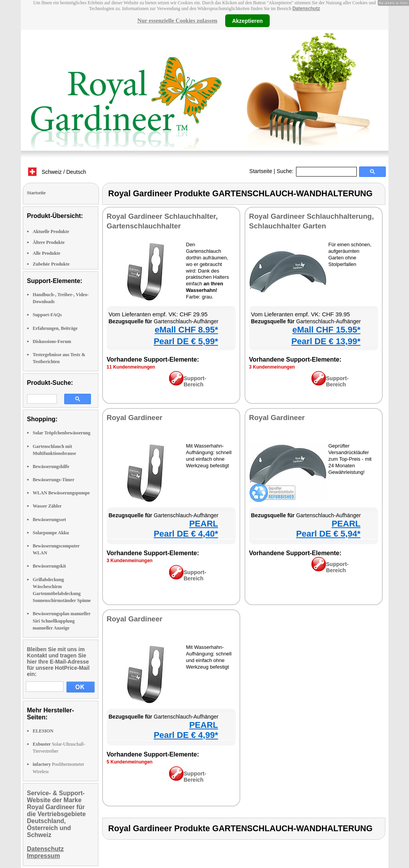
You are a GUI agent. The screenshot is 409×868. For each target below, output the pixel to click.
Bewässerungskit (50, 566)
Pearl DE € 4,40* (186, 534)
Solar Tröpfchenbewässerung (62, 433)
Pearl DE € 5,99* (186, 341)
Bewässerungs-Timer (54, 480)
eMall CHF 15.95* (326, 330)
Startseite (261, 171)
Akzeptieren (247, 21)
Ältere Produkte (49, 242)
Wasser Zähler (47, 506)
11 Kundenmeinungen (131, 367)
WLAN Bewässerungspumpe (62, 493)
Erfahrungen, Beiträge (55, 328)
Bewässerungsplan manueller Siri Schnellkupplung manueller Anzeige (62, 621)
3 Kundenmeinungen (272, 367)
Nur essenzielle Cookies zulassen (177, 21)
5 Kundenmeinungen (130, 762)
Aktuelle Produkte (51, 232)
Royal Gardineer (135, 418)
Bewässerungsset (50, 520)
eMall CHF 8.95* (187, 330)
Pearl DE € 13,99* (326, 341)
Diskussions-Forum (52, 341)
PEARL (204, 524)
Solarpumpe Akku (51, 533)
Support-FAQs (47, 315)
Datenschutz (306, 9)
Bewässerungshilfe (51, 467)
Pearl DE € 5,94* (328, 534)
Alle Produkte (47, 253)
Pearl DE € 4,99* (186, 735)
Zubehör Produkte (51, 264)
